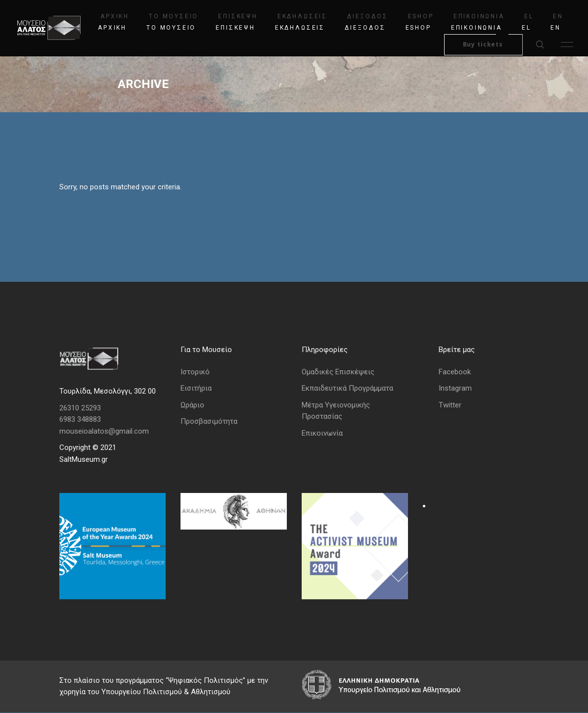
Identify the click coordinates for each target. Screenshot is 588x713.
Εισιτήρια (196, 389)
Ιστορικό (195, 372)
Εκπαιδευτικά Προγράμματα (347, 389)
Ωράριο (192, 405)
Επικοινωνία (322, 434)
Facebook (455, 372)
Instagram (455, 389)
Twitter (450, 405)
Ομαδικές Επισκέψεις (338, 372)
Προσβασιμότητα (209, 422)
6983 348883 (80, 420)
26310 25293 (80, 408)
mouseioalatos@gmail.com (104, 431)
